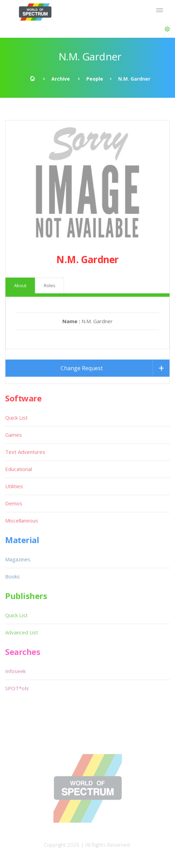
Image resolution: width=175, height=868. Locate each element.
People (95, 79)
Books (12, 576)
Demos (14, 503)
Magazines (18, 559)
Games (14, 435)
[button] (167, 29)
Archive (61, 79)
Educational (18, 469)
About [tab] (20, 285)
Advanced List (22, 632)
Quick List (16, 418)
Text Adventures (25, 452)
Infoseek (15, 671)
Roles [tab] (50, 285)
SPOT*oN (17, 688)
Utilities (14, 486)
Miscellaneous (22, 520)
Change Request (82, 368)
